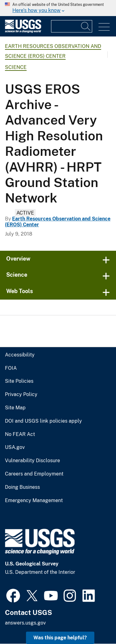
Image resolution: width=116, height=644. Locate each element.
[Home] (23, 31)
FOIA (11, 368)
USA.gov (15, 447)
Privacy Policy (21, 395)
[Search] (86, 26)
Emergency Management (34, 501)
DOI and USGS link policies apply (43, 421)
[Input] (72, 26)
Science (16, 67)
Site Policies (19, 381)
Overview (18, 259)
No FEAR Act (20, 434)
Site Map (15, 408)
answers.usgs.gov (25, 623)
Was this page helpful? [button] (60, 638)
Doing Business (22, 487)
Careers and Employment (34, 474)
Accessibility (20, 355)
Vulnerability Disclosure (32, 461)
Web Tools (20, 291)
